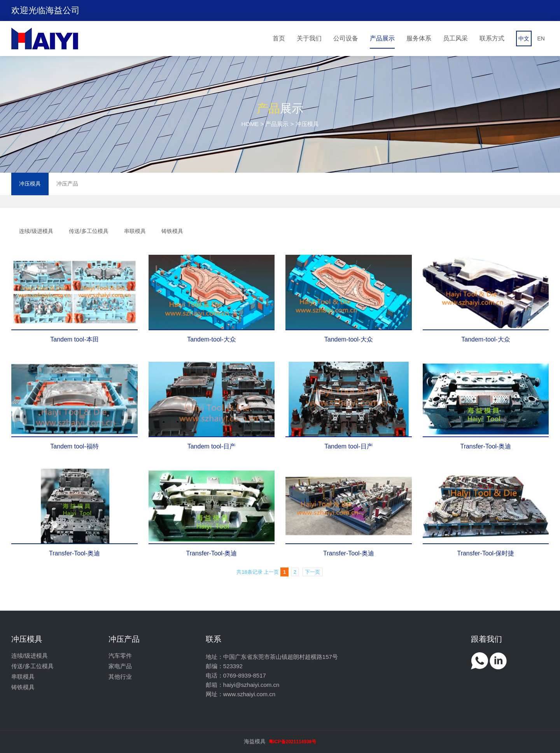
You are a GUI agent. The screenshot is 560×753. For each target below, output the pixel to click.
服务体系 (419, 38)
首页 (279, 38)
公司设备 (346, 38)
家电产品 (120, 666)
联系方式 (492, 38)
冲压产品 (67, 184)
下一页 (312, 572)
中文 (524, 39)
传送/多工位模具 (89, 231)
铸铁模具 (172, 231)
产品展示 (382, 38)
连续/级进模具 (36, 231)
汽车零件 (120, 656)
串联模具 (135, 231)
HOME (250, 124)
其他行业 (120, 677)
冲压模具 (30, 184)
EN (541, 39)
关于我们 (309, 38)
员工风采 (455, 38)
